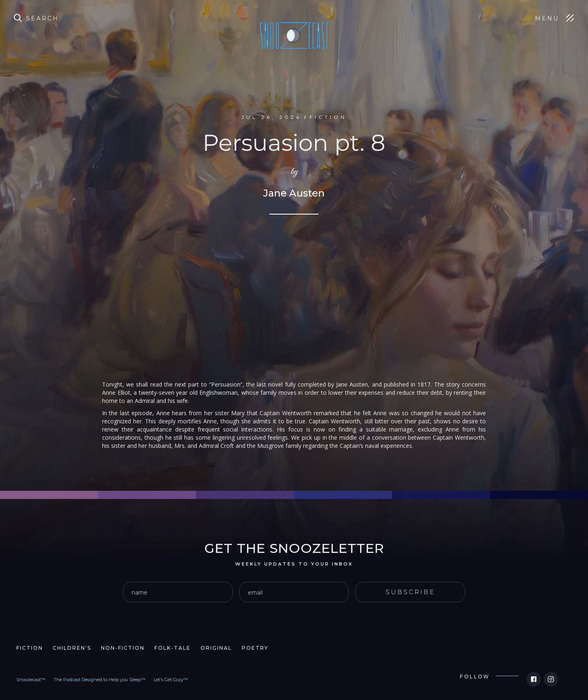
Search (42, 18)
